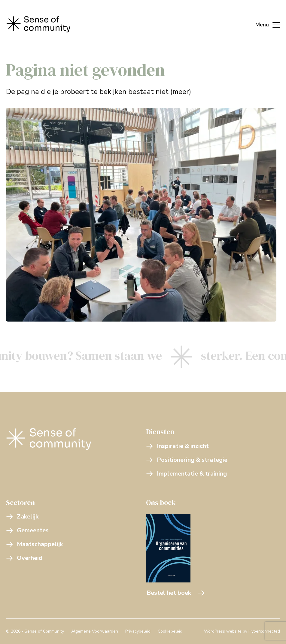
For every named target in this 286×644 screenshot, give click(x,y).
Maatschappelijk (34, 544)
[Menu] (265, 24)
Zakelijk (22, 517)
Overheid (24, 558)
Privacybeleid (138, 631)
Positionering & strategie (187, 460)
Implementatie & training (186, 474)
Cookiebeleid (170, 631)
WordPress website (223, 631)
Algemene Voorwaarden (95, 631)
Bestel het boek (176, 593)
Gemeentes (27, 530)
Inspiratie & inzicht (177, 446)
